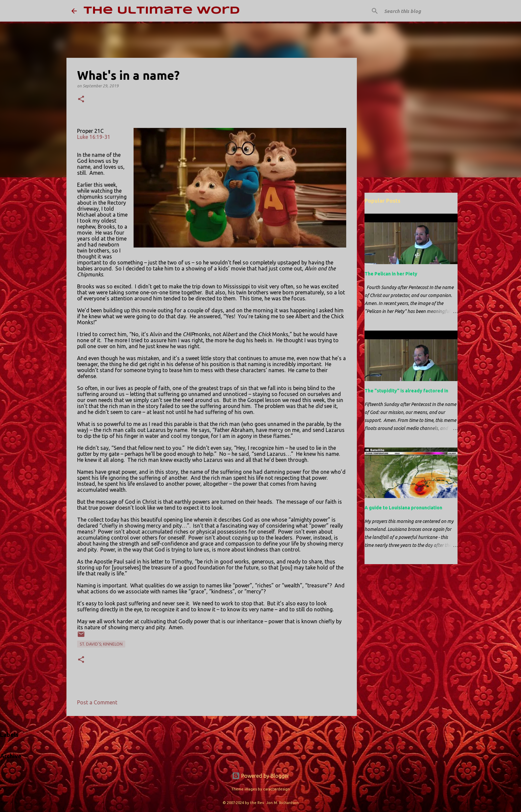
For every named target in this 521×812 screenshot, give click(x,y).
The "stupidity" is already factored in (406, 391)
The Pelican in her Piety (391, 274)
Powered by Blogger (260, 776)
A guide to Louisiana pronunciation (403, 508)
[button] (81, 100)
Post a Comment (97, 702)
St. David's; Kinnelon (101, 644)
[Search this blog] (416, 11)
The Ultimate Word (162, 11)
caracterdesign (276, 789)
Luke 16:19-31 (94, 137)
